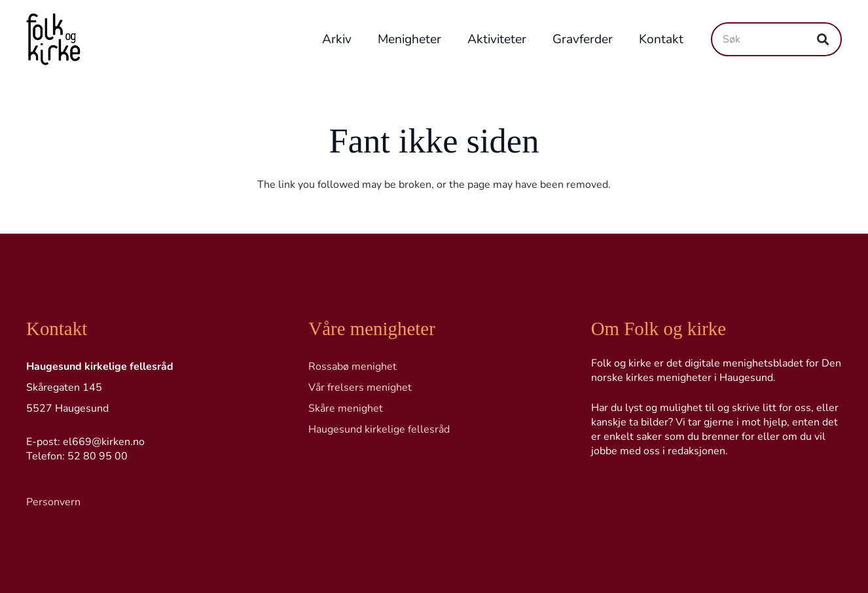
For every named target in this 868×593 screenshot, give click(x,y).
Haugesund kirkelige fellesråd (379, 429)
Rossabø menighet (353, 367)
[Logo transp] (53, 39)
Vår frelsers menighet (360, 387)
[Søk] (776, 39)
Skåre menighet (346, 408)
